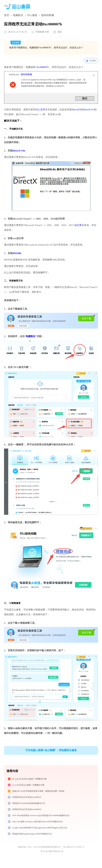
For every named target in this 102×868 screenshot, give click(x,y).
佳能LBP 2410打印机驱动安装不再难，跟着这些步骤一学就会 (38, 791)
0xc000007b (42, 67)
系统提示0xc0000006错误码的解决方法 (29, 803)
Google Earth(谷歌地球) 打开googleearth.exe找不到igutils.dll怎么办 (40, 828)
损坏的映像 (26, 74)
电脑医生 (18, 15)
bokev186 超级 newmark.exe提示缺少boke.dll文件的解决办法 (37, 822)
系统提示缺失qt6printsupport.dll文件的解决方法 (32, 834)
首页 (7, 15)
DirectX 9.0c (19, 151)
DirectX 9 (88, 110)
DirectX (75, 110)
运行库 (78, 225)
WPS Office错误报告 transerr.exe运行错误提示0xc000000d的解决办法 (41, 815)
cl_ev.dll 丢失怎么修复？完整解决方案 (28, 785)
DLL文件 (40, 110)
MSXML (17, 253)
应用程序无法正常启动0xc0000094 (27, 809)
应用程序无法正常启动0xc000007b (27, 797)
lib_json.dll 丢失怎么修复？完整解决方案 (29, 779)
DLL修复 (32, 15)
